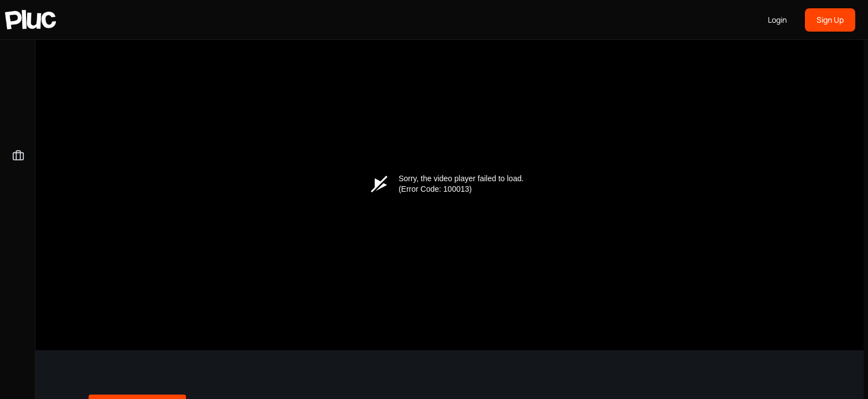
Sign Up (830, 20)
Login (777, 20)
